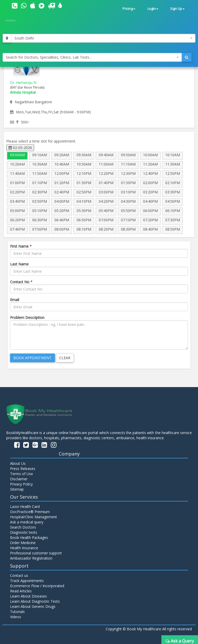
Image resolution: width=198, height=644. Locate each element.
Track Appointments (27, 581)
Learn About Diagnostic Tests (35, 601)
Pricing (129, 9)
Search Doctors (23, 527)
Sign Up (177, 9)
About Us (18, 463)
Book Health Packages (29, 537)
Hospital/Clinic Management (34, 517)
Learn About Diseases (28, 596)
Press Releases (23, 469)
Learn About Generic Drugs (33, 606)
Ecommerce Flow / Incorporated (37, 586)
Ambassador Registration (31, 558)
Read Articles (21, 591)
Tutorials (17, 612)
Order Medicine (23, 543)
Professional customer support (36, 553)
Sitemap (17, 489)
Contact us (19, 575)
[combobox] (103, 38)
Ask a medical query (27, 522)
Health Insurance (24, 548)
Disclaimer (19, 479)
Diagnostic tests (24, 532)
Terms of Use (22, 474)
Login (153, 9)
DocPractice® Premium (30, 512)
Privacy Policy (21, 484)
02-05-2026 (20, 148)
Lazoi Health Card (25, 506)
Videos (16, 617)
